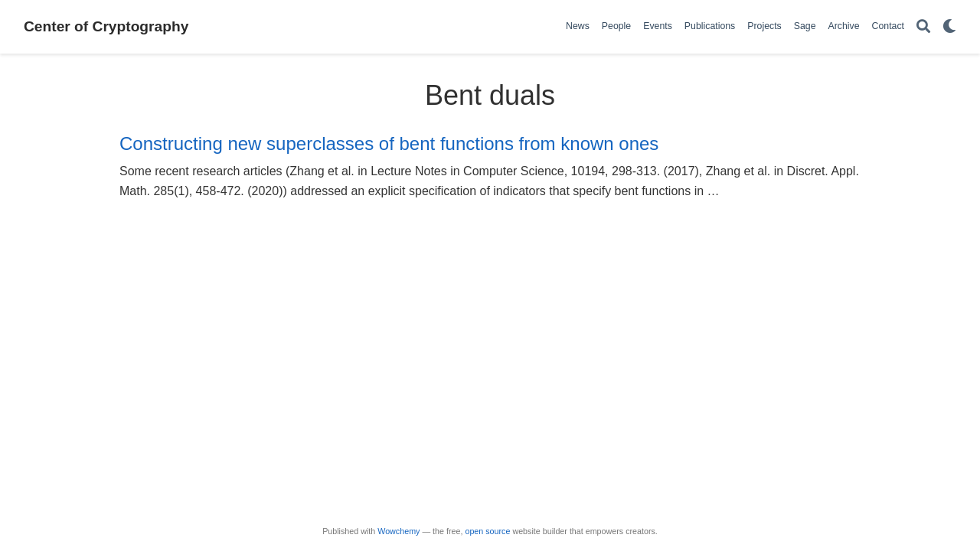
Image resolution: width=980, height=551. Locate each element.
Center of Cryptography (106, 26)
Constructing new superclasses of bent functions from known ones (389, 143)
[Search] (923, 27)
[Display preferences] (949, 27)
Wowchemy (399, 531)
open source (487, 531)
